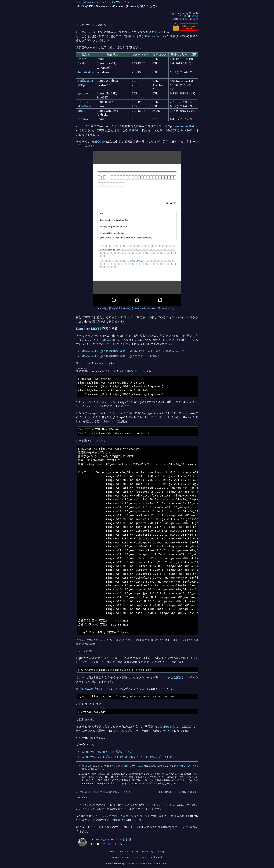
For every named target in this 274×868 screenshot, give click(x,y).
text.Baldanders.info (89, 2)
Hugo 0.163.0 (127, 863)
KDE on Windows (133, 766)
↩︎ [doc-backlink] (103, 769)
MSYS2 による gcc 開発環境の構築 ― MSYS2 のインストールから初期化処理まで (133, 351)
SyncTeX (186, 130)
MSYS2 (96, 329)
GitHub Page (191, 19)
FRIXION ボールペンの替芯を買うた (178, 792)
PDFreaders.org (156, 36)
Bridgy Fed (156, 857)
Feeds (113, 851)
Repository (147, 851)
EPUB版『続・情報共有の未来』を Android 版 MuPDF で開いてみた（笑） (137, 308)
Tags (173, 13)
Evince (82, 59)
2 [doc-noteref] (133, 317)
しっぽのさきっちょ (118, 2)
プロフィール (177, 827)
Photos (126, 857)
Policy (135, 851)
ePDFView (84, 106)
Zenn (145, 857)
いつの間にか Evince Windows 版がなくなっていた (104, 792)
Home (116, 857)
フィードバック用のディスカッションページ (120, 816)
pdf (189, 13)
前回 (95, 25)
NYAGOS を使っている (97, 689)
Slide (136, 857)
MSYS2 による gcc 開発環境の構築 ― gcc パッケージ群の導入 (121, 356)
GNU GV (83, 102)
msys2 (182, 13)
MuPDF (82, 111)
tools (195, 13)
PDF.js (81, 85)
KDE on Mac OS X (188, 766)
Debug (160, 851)
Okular (82, 63)
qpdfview (84, 93)
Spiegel (102, 840)
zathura (83, 119)
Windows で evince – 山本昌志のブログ (107, 752)
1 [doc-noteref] (110, 67)
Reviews (125, 851)
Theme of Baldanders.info (153, 863)
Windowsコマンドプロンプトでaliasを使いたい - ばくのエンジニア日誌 (127, 757)
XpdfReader (85, 81)
